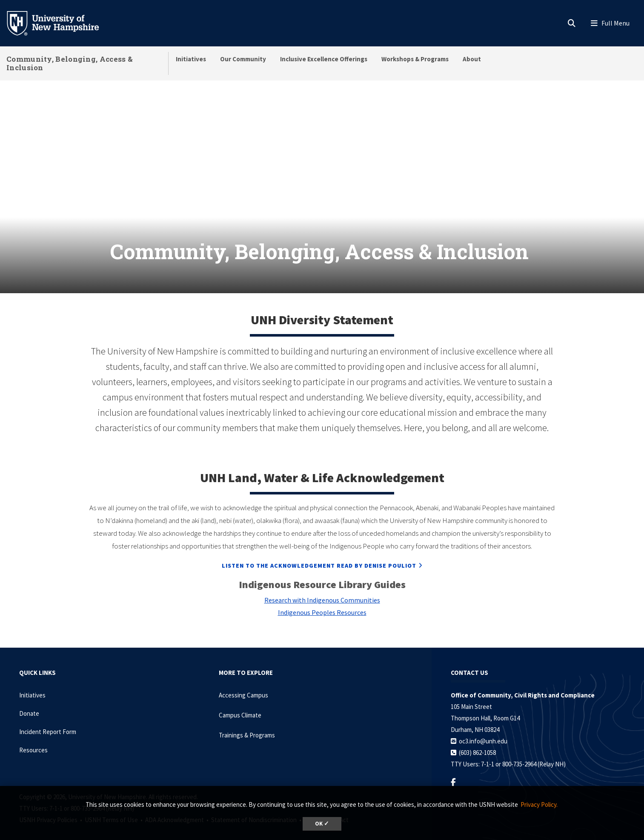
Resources (33, 739)
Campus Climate (240, 704)
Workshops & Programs (415, 59)
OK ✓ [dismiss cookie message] (322, 824)
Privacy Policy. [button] (539, 804)
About (472, 59)
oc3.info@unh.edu (483, 730)
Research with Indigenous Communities (322, 589)
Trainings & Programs (247, 724)
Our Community (243, 59)
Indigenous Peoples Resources (322, 601)
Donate (29, 702)
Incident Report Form (48, 720)
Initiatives (191, 59)
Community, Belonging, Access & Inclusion (70, 63)
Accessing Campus (243, 684)
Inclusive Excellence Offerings (324, 59)
